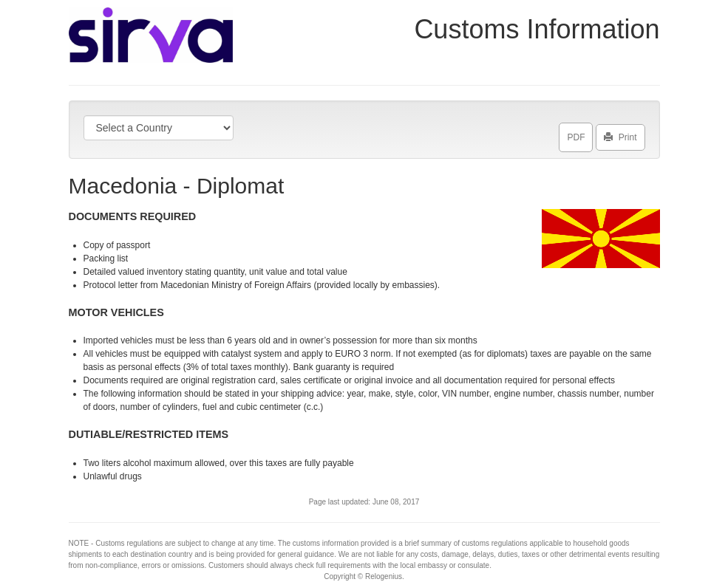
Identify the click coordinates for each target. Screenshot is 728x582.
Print (620, 134)
